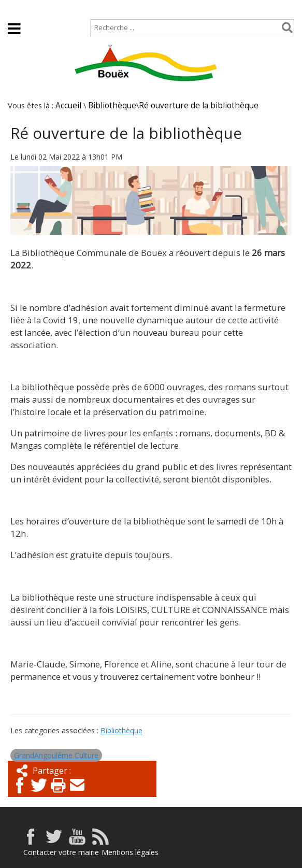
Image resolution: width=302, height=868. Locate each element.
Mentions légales (130, 852)
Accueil (17, 9)
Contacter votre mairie (61, 852)
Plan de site (66, 9)
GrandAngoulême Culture (56, 755)
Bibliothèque (112, 105)
